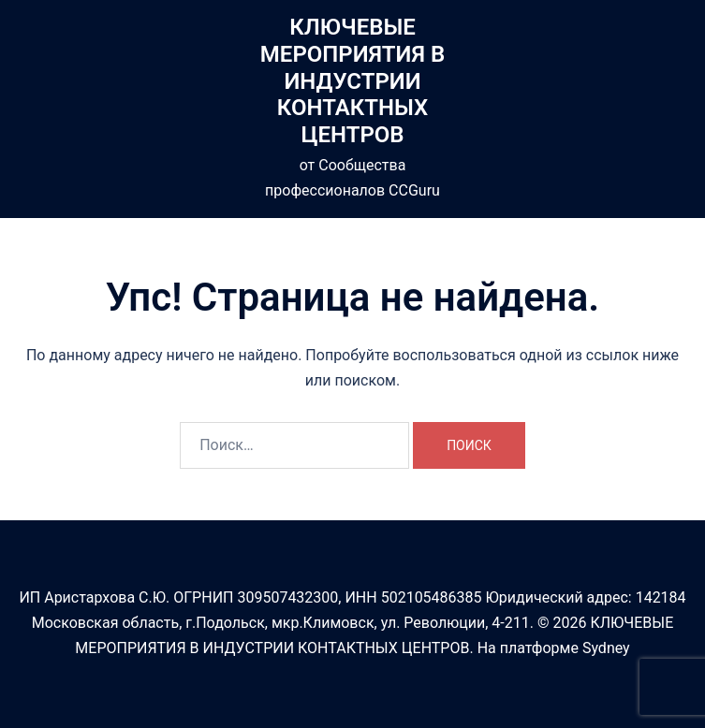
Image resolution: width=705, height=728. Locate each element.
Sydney (606, 648)
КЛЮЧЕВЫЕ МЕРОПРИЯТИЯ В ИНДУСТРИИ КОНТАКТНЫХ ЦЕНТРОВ (352, 81)
